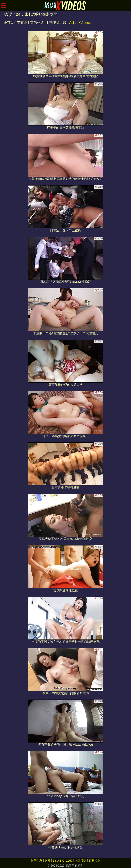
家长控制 (95, 861)
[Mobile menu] (4, 6)
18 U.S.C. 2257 (63, 861)
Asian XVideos (80, 23)
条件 (48, 861)
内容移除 (81, 861)
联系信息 (36, 861)
